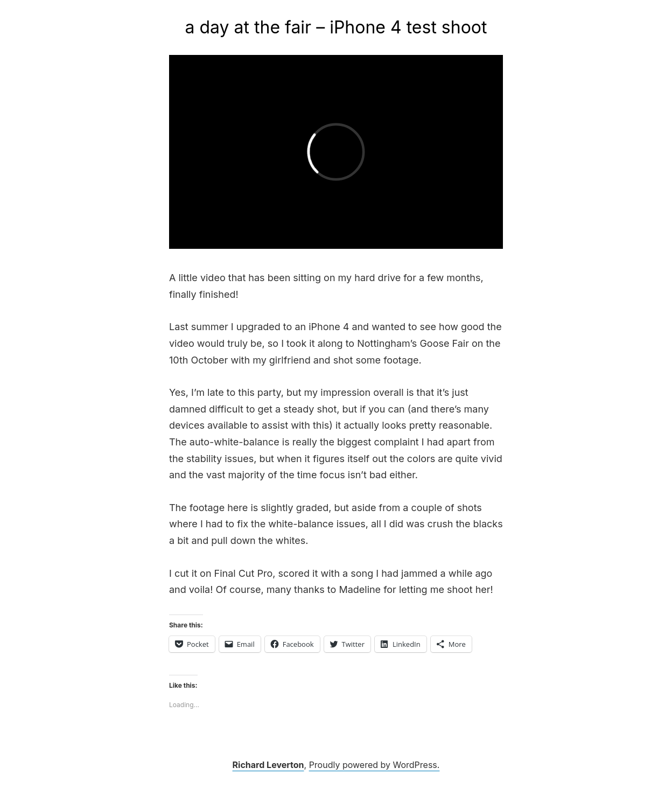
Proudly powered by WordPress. (374, 765)
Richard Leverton (268, 765)
